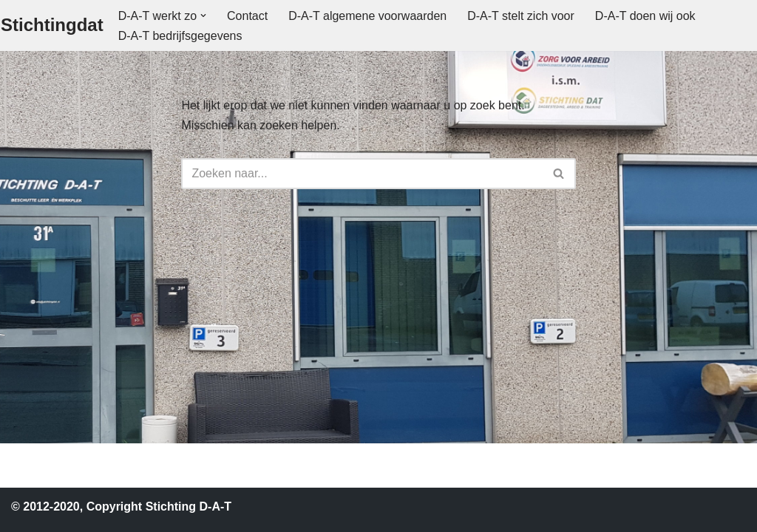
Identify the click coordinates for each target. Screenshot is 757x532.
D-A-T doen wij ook (645, 16)
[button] (203, 16)
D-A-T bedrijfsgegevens (180, 36)
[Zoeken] (361, 174)
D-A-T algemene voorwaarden (367, 16)
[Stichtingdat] (52, 25)
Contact (247, 16)
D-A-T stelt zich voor (521, 16)
